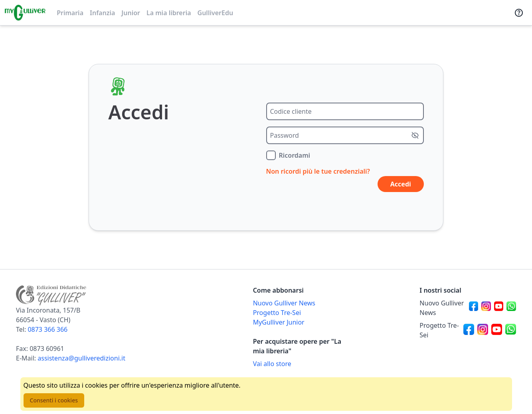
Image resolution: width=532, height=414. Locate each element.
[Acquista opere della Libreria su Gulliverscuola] (301, 364)
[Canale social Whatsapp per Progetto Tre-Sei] (511, 330)
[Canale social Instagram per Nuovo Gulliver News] (486, 308)
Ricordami (295, 155)
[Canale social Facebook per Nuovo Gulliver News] (474, 308)
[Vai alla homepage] (25, 13)
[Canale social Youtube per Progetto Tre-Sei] (497, 330)
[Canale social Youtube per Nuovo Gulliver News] (499, 308)
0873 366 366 (47, 329)
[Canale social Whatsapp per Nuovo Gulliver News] (511, 308)
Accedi (401, 184)
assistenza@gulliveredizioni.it (81, 358)
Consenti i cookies (54, 400)
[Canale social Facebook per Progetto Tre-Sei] (469, 330)
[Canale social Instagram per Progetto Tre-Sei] (483, 330)
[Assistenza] (519, 13)
